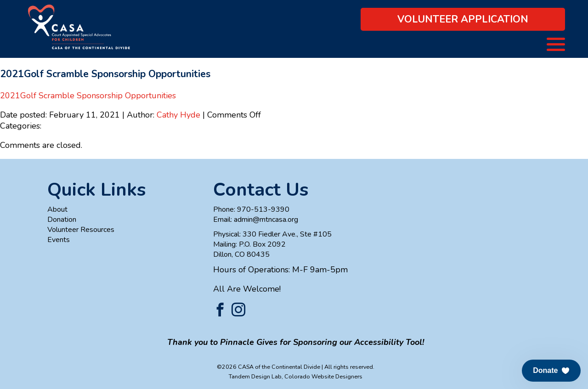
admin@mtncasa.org (266, 220)
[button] (551, 371)
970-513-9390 (263, 209)
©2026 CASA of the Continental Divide (269, 367)
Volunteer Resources (81, 230)
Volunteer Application (463, 19)
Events (59, 240)
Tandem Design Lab (255, 376)
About (57, 209)
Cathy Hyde (178, 115)
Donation (62, 220)
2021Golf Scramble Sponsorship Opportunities (88, 96)
